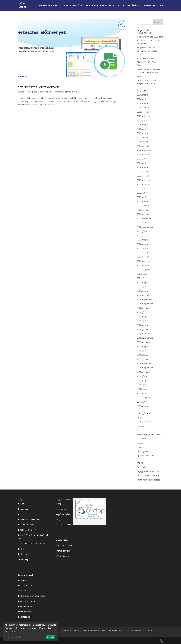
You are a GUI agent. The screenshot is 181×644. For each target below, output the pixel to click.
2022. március (143, 244)
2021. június (142, 278)
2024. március (143, 167)
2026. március (143, 103)
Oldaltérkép (23, 559)
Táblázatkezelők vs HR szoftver (32, 544)
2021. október (143, 265)
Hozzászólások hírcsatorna (149, 476)
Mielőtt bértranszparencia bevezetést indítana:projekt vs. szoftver (149, 73)
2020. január (142, 329)
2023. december (144, 176)
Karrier (21, 549)
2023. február (143, 206)
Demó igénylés (63, 551)
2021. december (144, 257)
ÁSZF (21, 514)
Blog (58, 519)
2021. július (142, 274)
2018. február (143, 389)
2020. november (144, 299)
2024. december (144, 146)
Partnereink (23, 554)
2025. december (144, 112)
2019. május (142, 346)
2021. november (144, 261)
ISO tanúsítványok (26, 525)
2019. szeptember (145, 338)
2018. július (142, 376)
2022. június (142, 235)
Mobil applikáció (25, 612)
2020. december (144, 295)
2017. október (143, 393)
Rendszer (141, 447)
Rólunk (21, 504)
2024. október (143, 154)
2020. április (142, 321)
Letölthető (142, 439)
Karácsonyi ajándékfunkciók (67, 92)
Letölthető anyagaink (28, 530)
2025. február (143, 137)
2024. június (142, 159)
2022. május (142, 240)
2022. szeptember (145, 227)
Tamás (28, 92)
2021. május (142, 282)
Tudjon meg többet (13, 637)
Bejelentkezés (143, 467)
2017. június (142, 402)
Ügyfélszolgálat (63, 514)
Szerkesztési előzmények (39, 87)
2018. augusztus (144, 372)
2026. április (142, 99)
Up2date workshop (145, 456)
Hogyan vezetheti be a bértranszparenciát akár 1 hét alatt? (148, 51)
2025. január (142, 142)
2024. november (144, 150)
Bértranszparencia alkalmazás (32, 596)
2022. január (142, 253)
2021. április (142, 287)
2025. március (143, 133)
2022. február (143, 248)
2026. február (143, 108)
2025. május (142, 125)
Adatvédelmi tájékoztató (29, 519)
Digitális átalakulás (145, 422)
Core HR (22, 591)
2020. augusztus (144, 308)
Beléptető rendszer (27, 617)
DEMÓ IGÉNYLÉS (154, 6)
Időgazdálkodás (25, 586)
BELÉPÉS (133, 6)
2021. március (143, 291)
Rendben (51, 637)
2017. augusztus (144, 398)
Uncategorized (143, 452)
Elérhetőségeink (63, 556)
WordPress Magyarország (149, 480)
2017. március (143, 406)
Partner (140, 443)
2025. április (142, 129)
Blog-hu (140, 417)
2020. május (142, 317)
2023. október (143, 184)
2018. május (142, 380)
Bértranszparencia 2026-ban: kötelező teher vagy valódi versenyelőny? (150, 40)
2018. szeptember (145, 368)
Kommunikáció (25, 606)
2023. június (142, 193)
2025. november (144, 116)
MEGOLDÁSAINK (48, 6)
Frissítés (50, 92)
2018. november (144, 363)
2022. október (143, 223)
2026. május (142, 95)
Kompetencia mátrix (27, 601)
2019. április (142, 351)
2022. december (144, 214)
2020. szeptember (145, 304)
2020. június (142, 312)
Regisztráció (62, 509)
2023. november (144, 180)
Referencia (23, 509)
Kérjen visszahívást (65, 546)
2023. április (142, 197)
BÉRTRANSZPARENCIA (99, 6)
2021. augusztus (144, 270)
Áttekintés (23, 580)
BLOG (121, 6)
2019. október (143, 334)
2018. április (142, 385)
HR (138, 430)
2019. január (142, 359)
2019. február (143, 355)
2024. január (142, 172)
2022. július (142, 231)
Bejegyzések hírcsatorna (148, 471)
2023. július (142, 189)
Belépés (60, 504)
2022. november (144, 218)
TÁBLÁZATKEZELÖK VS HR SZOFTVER (126, 630)
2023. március (143, 201)
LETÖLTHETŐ (72, 6)
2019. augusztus (144, 342)
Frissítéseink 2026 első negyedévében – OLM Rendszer (147, 62)
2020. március (143, 325)
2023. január (142, 210)
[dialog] (31, 632)
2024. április (142, 163)
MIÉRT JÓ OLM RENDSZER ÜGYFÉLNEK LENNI (84, 630)
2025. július (142, 120)
